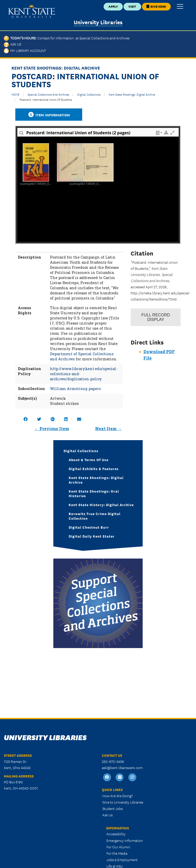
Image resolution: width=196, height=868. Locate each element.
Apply (113, 6)
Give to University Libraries (123, 802)
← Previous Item (52, 429)
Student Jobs (113, 808)
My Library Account (25, 50)
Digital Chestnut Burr (89, 527)
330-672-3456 (113, 761)
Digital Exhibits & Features (94, 469)
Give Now (156, 6)
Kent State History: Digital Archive (101, 505)
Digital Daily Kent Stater (92, 536)
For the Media (117, 853)
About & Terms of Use (89, 460)
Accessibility (116, 834)
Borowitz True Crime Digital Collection (95, 516)
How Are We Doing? (118, 796)
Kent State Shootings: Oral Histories (94, 493)
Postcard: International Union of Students (46, 99)
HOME (15, 94)
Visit (132, 6)
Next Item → (108, 429)
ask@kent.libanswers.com (122, 767)
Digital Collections (89, 94)
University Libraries (98, 22)
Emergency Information (125, 840)
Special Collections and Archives (48, 94)
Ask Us (13, 44)
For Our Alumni (118, 847)
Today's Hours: (67, 38)
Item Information (49, 115)
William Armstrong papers (75, 389)
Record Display (156, 317)
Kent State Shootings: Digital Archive (132, 94)
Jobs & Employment (122, 860)
